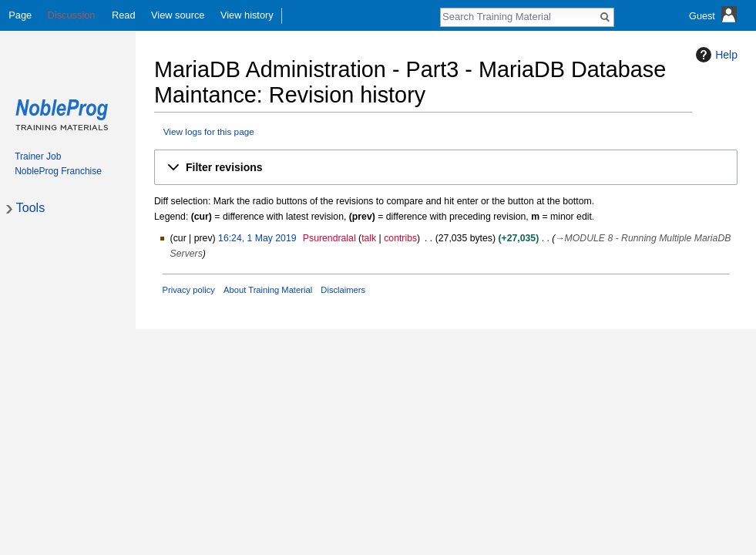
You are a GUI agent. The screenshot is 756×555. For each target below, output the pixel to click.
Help (715, 55)
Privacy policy (189, 290)
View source (178, 15)
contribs (400, 238)
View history (247, 15)
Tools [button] (30, 208)
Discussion (72, 15)
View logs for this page (209, 131)
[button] (446, 167)
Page (20, 15)
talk (369, 238)
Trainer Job (38, 156)
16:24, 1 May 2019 (257, 238)
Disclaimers (343, 290)
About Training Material (268, 290)
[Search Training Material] (519, 16)
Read (124, 15)
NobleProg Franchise (58, 171)
